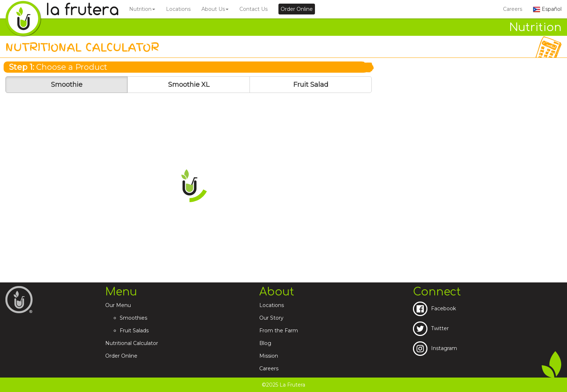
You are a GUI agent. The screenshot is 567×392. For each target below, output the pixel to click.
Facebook (434, 308)
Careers (513, 9)
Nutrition (142, 9)
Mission (269, 356)
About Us (215, 9)
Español (547, 9)
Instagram (435, 348)
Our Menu (118, 305)
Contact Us (253, 9)
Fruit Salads (134, 331)
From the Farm (279, 331)
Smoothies (133, 318)
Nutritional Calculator (132, 343)
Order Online (121, 356)
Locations (178, 9)
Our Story (271, 318)
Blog (265, 343)
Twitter (431, 328)
